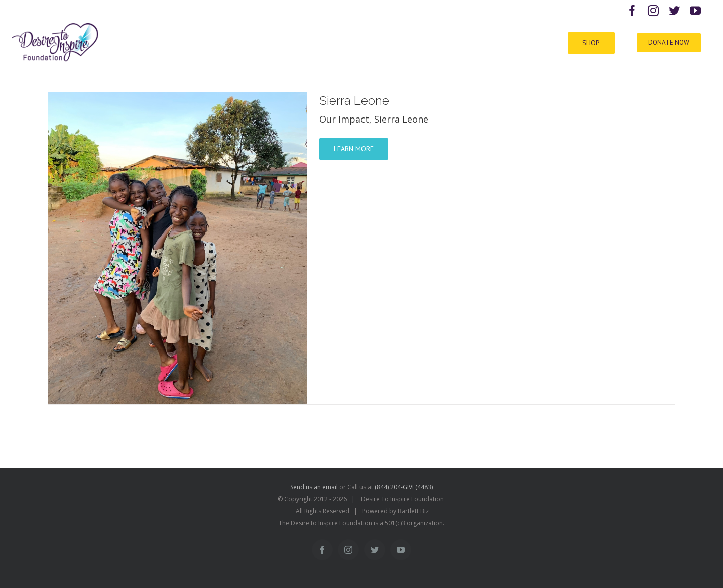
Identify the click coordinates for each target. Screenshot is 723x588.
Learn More (354, 149)
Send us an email (314, 487)
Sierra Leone (354, 101)
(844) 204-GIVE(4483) (404, 487)
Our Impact (344, 119)
